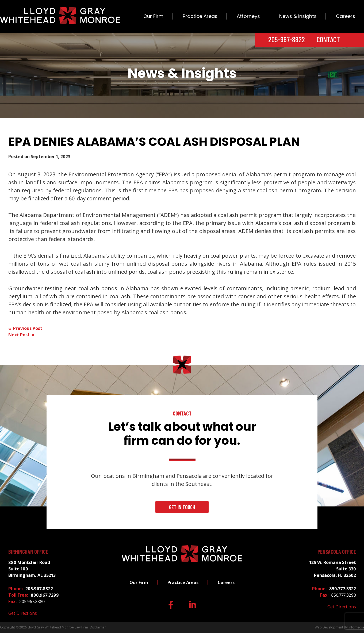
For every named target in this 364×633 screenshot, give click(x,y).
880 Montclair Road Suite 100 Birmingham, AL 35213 (32, 569)
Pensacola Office (337, 552)
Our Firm (153, 16)
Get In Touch (182, 507)
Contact (328, 39)
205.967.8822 (39, 589)
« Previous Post (25, 328)
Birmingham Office (28, 552)
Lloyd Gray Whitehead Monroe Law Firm (58, 627)
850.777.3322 (343, 589)
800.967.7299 (45, 595)
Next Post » (21, 335)
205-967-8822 (287, 39)
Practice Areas (200, 16)
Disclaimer (98, 627)
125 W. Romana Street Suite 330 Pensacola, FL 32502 (333, 569)
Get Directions (23, 613)
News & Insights (298, 16)
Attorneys (248, 16)
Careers (346, 16)
